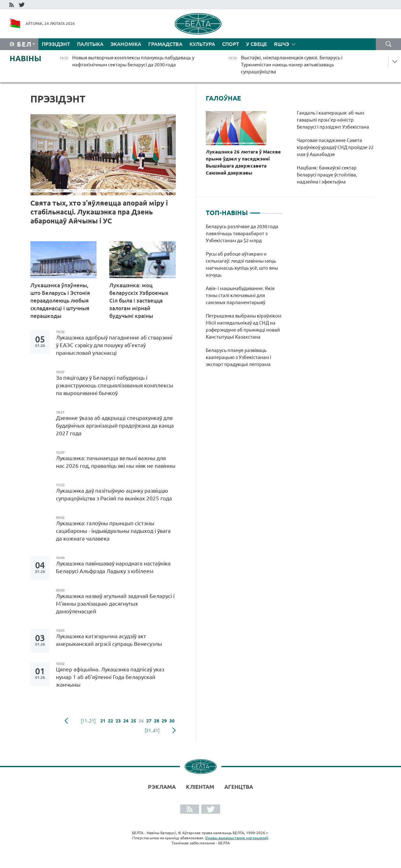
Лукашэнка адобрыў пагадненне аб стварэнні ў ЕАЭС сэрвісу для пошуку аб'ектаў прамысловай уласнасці (114, 345)
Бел (24, 44)
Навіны (25, 59)
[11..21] (88, 721)
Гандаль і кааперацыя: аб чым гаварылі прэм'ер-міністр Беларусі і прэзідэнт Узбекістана (333, 120)
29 (164, 721)
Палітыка (90, 44)
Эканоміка (126, 44)
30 (172, 721)
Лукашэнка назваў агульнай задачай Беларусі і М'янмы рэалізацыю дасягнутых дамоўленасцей (115, 604)
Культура (202, 44)
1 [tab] (255, 210)
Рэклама (162, 787)
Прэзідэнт (56, 44)
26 (141, 721)
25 (134, 721)
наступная (174, 730)
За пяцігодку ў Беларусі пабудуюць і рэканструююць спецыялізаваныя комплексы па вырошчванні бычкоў (115, 385)
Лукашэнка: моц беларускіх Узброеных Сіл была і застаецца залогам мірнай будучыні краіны (139, 300)
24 (126, 721)
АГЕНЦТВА (239, 787)
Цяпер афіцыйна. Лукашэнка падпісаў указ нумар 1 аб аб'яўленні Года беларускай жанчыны (110, 677)
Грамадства (165, 44)
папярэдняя (66, 721)
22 (111, 721)
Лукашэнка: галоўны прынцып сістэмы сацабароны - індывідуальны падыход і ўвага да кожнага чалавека (113, 531)
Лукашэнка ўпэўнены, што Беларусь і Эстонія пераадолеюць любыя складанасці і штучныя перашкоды (60, 300)
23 (118, 721)
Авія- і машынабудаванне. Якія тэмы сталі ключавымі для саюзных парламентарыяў (240, 295)
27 (149, 721)
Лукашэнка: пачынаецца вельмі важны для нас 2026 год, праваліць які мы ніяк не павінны (116, 462)
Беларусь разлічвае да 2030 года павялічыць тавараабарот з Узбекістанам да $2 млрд (242, 233)
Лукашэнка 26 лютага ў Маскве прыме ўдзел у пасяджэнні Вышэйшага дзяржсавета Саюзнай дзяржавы (243, 162)
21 (103, 721)
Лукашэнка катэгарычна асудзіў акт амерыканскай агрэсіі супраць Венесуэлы (110, 640)
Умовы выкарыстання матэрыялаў (237, 838)
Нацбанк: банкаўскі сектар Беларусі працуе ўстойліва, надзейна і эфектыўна (327, 175)
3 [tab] (277, 210)
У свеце (256, 44)
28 (157, 721)
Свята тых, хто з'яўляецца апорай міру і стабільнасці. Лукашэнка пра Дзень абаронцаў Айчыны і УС (99, 212)
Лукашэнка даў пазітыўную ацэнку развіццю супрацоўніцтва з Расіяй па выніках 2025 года (114, 494)
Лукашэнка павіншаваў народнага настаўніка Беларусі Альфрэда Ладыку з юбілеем (113, 567)
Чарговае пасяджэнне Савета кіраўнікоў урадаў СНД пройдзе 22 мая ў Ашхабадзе (335, 147)
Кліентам (200, 787)
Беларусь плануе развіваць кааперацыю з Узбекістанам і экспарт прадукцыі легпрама (239, 357)
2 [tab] (266, 210)
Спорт (231, 44)
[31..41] (152, 730)
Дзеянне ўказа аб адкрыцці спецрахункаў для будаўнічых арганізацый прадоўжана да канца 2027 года (115, 426)
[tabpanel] (244, 299)
